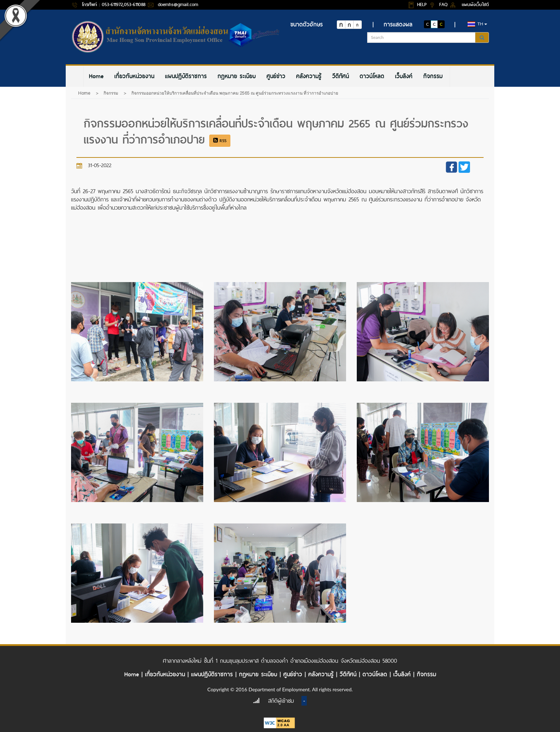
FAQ (444, 4)
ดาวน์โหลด (372, 76)
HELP (423, 4)
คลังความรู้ (309, 76)
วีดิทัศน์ (341, 76)
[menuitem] (96, 76)
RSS (220, 141)
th (477, 24)
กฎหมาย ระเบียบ (237, 76)
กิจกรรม (433, 76)
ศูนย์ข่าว (276, 76)
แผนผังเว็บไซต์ (475, 4)
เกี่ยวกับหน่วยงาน (134, 76)
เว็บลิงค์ (404, 76)
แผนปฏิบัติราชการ (186, 76)
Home (96, 76)
